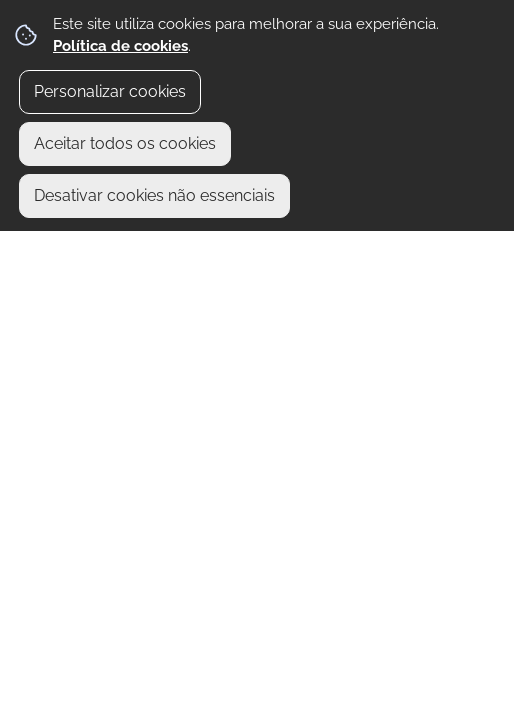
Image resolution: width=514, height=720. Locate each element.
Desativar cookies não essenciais (154, 195)
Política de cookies (120, 46)
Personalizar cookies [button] (110, 91)
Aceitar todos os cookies (125, 143)
